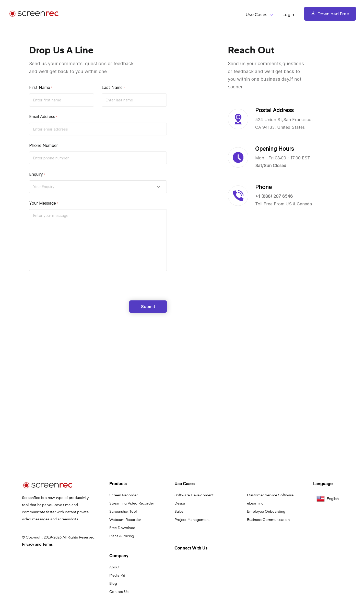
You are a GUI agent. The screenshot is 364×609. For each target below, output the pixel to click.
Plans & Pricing (122, 536)
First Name (40, 87)
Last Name (112, 87)
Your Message (43, 203)
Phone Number (43, 145)
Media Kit (117, 575)
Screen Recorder (124, 495)
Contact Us (119, 591)
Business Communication (268, 519)
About (114, 567)
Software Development (194, 495)
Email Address (42, 116)
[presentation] (68, 288)
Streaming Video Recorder (132, 503)
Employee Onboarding (266, 511)
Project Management (192, 519)
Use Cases (256, 15)
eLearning (255, 503)
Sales (179, 511)
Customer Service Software (270, 495)
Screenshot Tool (123, 511)
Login (288, 15)
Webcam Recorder (125, 519)
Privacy (28, 544)
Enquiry (36, 174)
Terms (48, 544)
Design (180, 503)
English (328, 499)
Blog (113, 583)
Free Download (122, 528)
